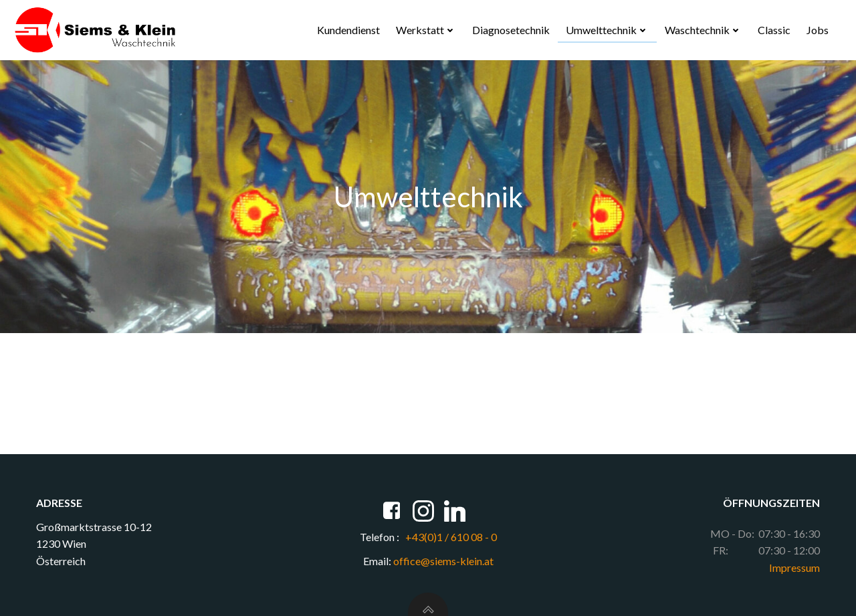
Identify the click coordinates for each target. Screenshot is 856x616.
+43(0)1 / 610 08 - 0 (450, 537)
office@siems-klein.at (443, 561)
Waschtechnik (703, 30)
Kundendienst (348, 30)
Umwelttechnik (607, 30)
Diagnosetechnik (511, 30)
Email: (377, 561)
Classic (774, 30)
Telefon (377, 537)
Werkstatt (426, 30)
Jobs (818, 30)
